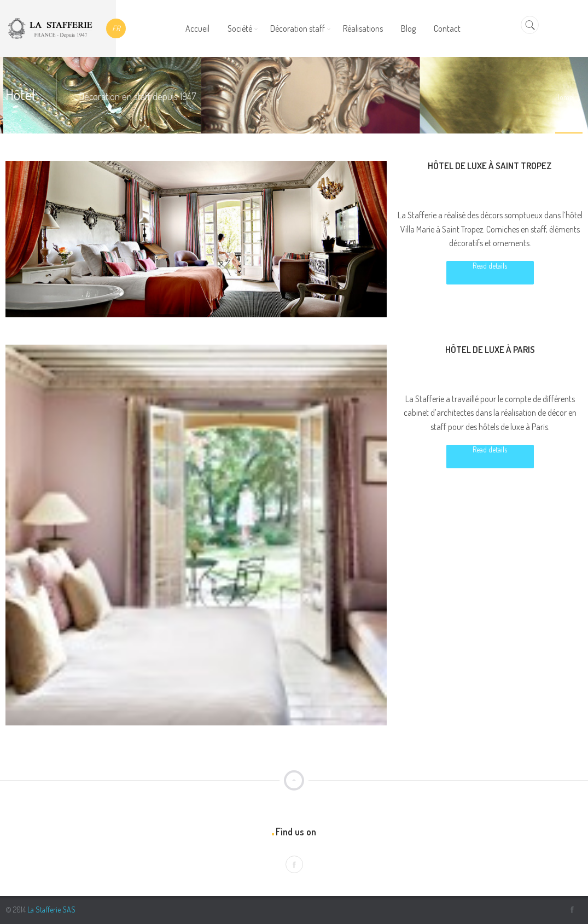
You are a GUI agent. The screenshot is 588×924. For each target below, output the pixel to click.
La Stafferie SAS (51, 910)
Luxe (501, 191)
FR (116, 28)
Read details (490, 266)
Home (564, 97)
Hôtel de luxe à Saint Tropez (490, 165)
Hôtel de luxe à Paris (490, 349)
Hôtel (479, 191)
